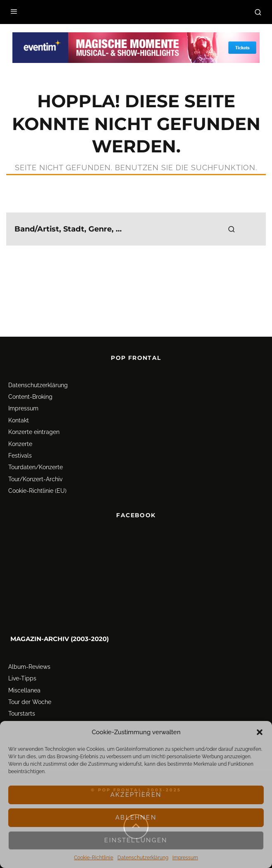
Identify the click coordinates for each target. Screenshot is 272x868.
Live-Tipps (22, 678)
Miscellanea (24, 690)
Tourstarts (22, 714)
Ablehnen (136, 817)
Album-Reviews (29, 667)
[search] (231, 229)
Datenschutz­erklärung (143, 858)
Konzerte (20, 444)
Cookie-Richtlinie (94, 858)
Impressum (185, 858)
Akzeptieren (136, 795)
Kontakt (19, 420)
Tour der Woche (30, 702)
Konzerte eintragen (34, 432)
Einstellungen (136, 840)
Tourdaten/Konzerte (36, 467)
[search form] (136, 229)
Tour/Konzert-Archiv (35, 479)
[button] (260, 732)
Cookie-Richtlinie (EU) (37, 491)
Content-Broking (30, 397)
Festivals (20, 456)
